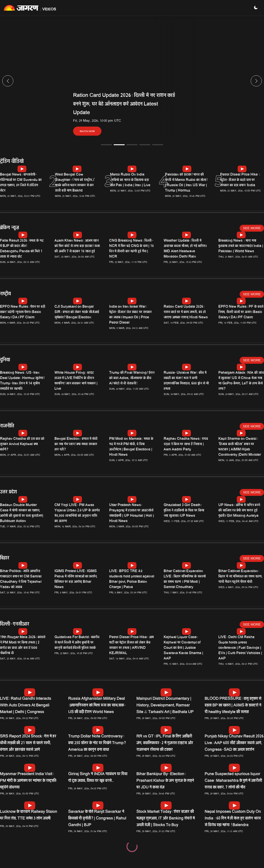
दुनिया (5, 360)
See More (252, 228)
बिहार (5, 558)
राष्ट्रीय (5, 294)
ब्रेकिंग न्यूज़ (9, 228)
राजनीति (7, 426)
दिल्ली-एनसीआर (15, 625)
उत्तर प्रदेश (8, 492)
